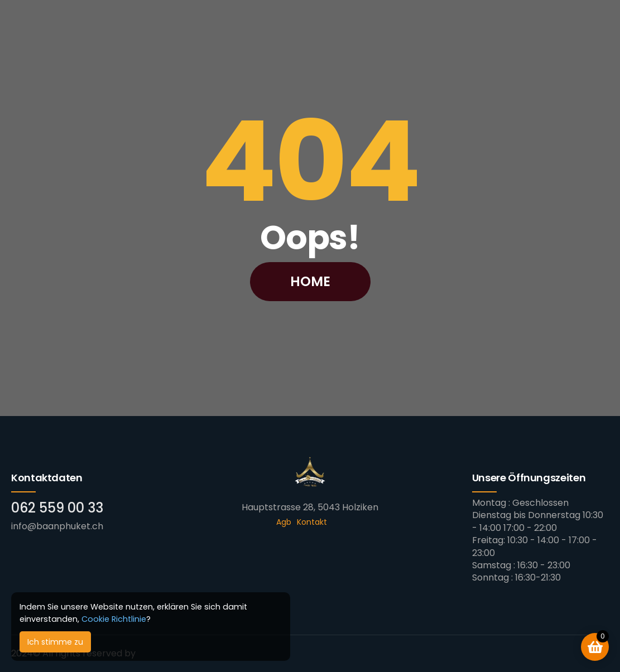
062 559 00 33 (57, 508)
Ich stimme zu (55, 642)
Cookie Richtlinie (114, 619)
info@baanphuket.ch (57, 526)
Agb (284, 522)
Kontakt (312, 522)
